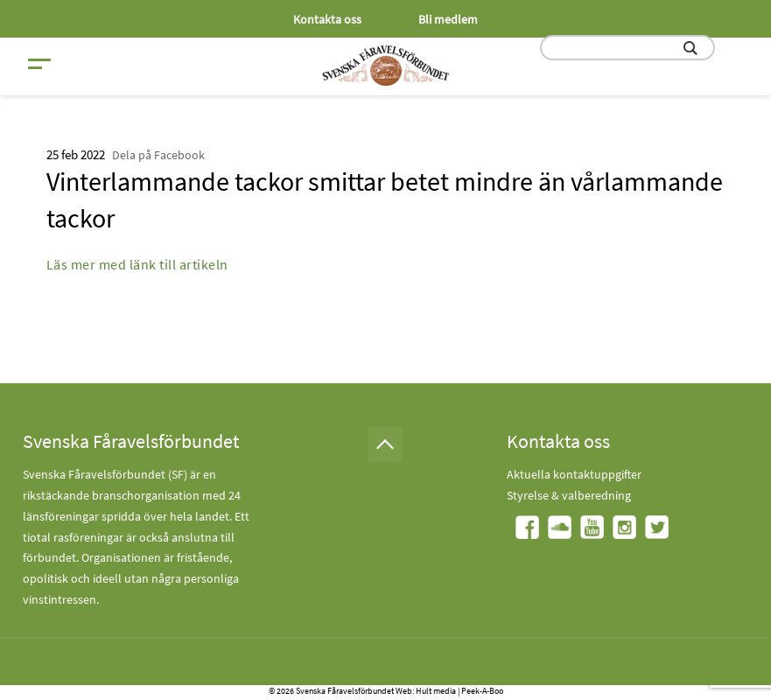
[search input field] (627, 48)
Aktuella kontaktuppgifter (574, 474)
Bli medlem (448, 19)
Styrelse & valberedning (569, 495)
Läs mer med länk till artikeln (137, 264)
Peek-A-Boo (482, 691)
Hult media (436, 691)
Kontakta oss (327, 19)
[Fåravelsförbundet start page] (386, 66)
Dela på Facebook (158, 155)
